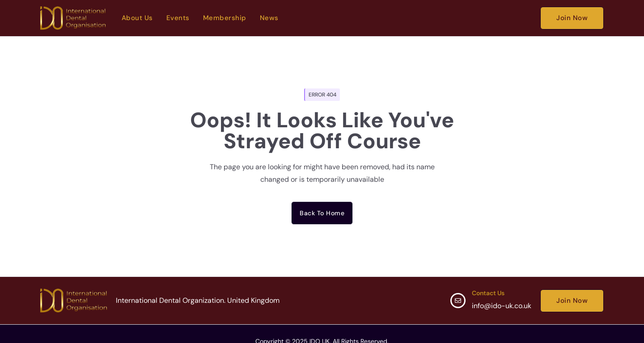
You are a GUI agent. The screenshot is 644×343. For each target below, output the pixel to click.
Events (178, 18)
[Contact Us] (458, 301)
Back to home (322, 213)
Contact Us (488, 293)
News (269, 18)
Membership (225, 18)
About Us (137, 18)
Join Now (572, 18)
